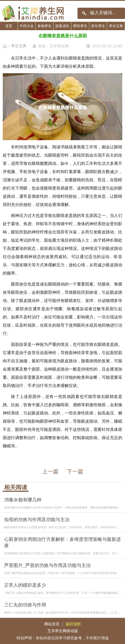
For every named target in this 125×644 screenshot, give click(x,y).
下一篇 (75, 471)
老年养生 (98, 26)
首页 (9, 26)
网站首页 (52, 624)
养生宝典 (116, 26)
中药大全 (27, 26)
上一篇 (50, 471)
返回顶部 (73, 624)
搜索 (84, 13)
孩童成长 (62, 26)
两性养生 (80, 26)
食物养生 (45, 26)
